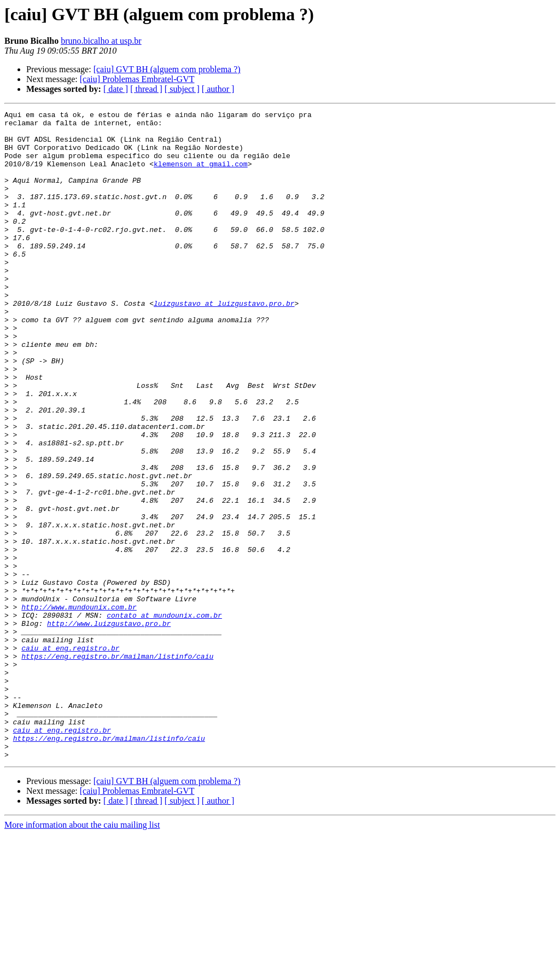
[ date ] (116, 89)
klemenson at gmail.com (201, 175)
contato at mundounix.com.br (164, 717)
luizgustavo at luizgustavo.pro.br (224, 342)
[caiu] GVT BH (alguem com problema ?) (167, 69)
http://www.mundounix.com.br (79, 707)
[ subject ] (182, 89)
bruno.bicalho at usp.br (101, 41)
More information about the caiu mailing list (82, 954)
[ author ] (218, 89)
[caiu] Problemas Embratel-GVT (137, 79)
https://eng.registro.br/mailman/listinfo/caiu (117, 766)
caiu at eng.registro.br (70, 756)
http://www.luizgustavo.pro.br (109, 727)
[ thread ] (146, 89)
